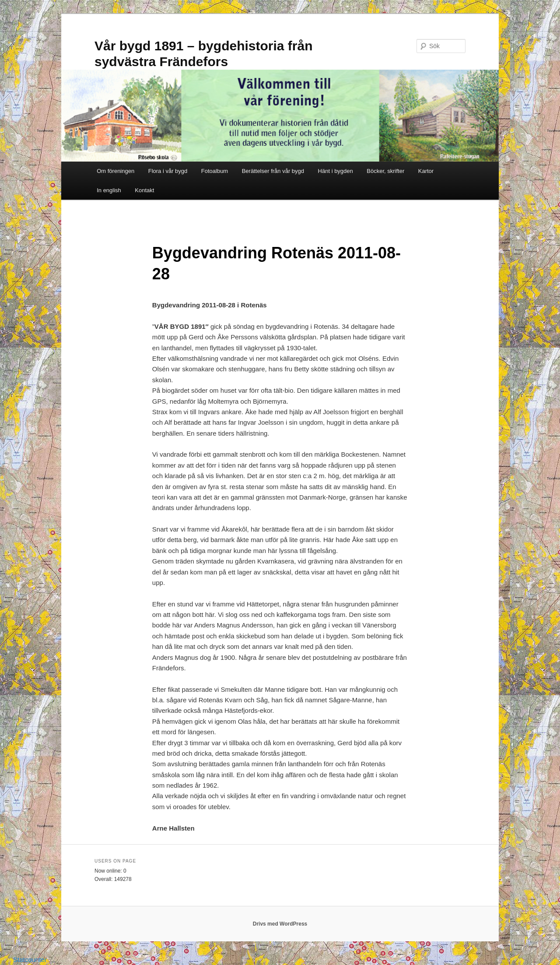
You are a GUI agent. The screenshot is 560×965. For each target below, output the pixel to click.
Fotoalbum (215, 171)
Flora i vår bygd (168, 171)
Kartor (426, 171)
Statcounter (30, 960)
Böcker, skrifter (385, 171)
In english (109, 190)
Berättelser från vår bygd (273, 171)
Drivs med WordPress (280, 924)
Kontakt (144, 190)
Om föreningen (115, 171)
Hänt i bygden (336, 171)
